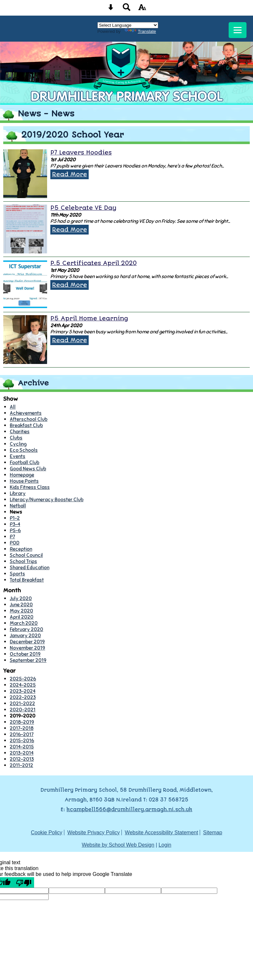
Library (18, 493)
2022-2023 (23, 697)
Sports (17, 574)
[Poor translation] (24, 882)
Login (165, 845)
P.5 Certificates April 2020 (94, 263)
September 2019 (28, 660)
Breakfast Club (26, 425)
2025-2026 (23, 679)
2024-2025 (23, 685)
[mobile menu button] (238, 30)
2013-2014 (22, 753)
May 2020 (21, 611)
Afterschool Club (29, 419)
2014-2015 (22, 747)
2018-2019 (22, 722)
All (13, 407)
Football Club (25, 462)
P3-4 (15, 524)
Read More (70, 174)
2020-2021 (23, 710)
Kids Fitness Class (30, 487)
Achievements (26, 413)
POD (15, 543)
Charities (20, 431)
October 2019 (25, 654)
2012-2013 (22, 759)
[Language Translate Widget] (128, 25)
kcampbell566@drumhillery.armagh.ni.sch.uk (129, 810)
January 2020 (25, 635)
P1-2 (15, 518)
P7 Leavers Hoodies (81, 153)
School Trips (23, 561)
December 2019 (27, 642)
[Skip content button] (111, 9)
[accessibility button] (142, 9)
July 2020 (21, 598)
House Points (24, 481)
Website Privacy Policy (94, 832)
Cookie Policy (47, 832)
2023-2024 (23, 691)
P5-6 (15, 530)
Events (18, 456)
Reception (21, 549)
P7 (12, 537)
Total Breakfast (27, 580)
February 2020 (26, 629)
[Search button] (127, 9)
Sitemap (213, 832)
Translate (140, 31)
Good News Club (28, 469)
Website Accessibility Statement (161, 832)
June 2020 (21, 604)
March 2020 (24, 623)
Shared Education (30, 567)
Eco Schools (24, 450)
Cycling (18, 444)
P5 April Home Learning (89, 318)
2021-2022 (22, 703)
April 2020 (22, 617)
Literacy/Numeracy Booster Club (47, 499)
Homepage (22, 475)
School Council (26, 555)
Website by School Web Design (118, 845)
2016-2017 (22, 734)
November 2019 (27, 648)
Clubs (16, 438)
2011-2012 (21, 765)
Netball (18, 506)
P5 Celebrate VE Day (83, 208)
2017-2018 (22, 728)
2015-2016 (22, 740)
